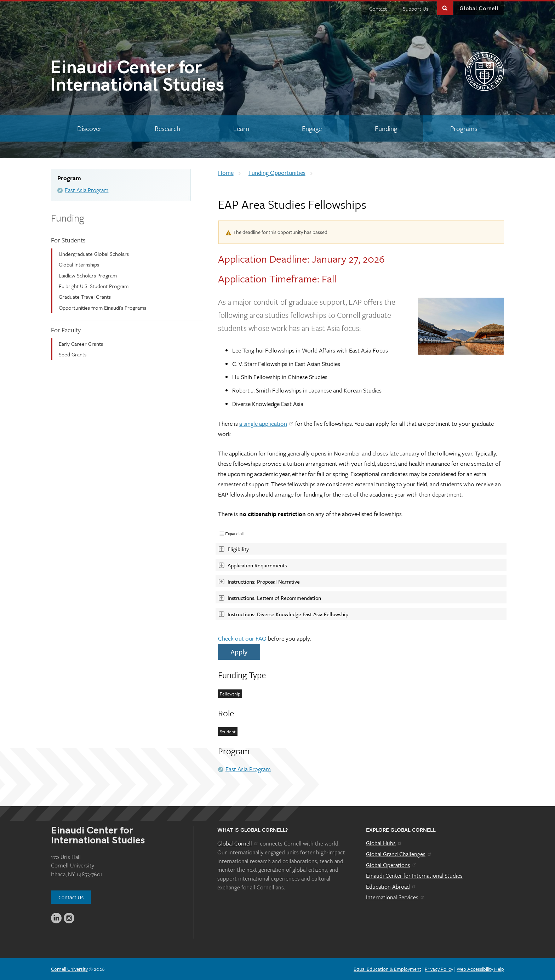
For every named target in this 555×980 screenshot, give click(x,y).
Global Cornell (479, 9)
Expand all (234, 534)
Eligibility (234, 549)
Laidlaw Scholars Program (88, 275)
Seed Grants (73, 354)
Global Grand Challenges (399, 854)
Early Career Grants (81, 344)
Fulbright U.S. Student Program (94, 286)
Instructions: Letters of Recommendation (270, 598)
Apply (239, 652)
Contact (378, 8)
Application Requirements (252, 565)
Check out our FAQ (242, 638)
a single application (267, 423)
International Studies (164, 78)
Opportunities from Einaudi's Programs (102, 308)
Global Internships (79, 264)
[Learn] (241, 128)
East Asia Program (87, 190)
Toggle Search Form (445, 8)
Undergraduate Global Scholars (94, 254)
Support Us (416, 8)
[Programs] (464, 128)
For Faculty (66, 330)
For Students (68, 240)
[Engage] (312, 128)
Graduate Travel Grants (85, 297)
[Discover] (90, 128)
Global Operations (391, 865)
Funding (68, 218)
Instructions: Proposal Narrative (259, 581)
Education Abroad (391, 887)
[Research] (168, 128)
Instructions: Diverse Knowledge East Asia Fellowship (283, 614)
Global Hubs (384, 843)
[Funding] (386, 128)
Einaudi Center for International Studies (414, 876)
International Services (396, 897)
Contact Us (71, 897)
